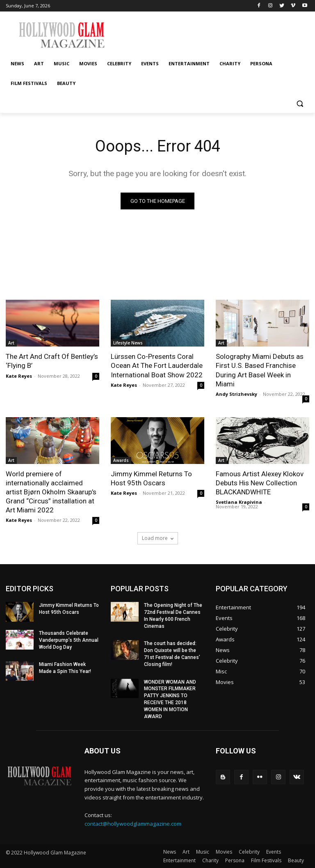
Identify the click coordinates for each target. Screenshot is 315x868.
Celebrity (249, 852)
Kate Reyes (19, 376)
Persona (235, 860)
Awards (121, 460)
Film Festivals (266, 860)
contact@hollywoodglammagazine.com (133, 823)
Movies (224, 852)
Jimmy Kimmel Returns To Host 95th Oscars (151, 478)
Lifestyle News (128, 343)
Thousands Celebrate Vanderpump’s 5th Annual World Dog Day (69, 640)
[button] (300, 103)
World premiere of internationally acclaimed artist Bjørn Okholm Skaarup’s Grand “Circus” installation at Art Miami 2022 (51, 492)
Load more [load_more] (158, 538)
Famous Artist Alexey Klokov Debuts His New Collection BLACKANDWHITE (260, 483)
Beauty (296, 860)
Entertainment (179, 860)
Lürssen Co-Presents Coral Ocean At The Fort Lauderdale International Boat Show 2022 (157, 365)
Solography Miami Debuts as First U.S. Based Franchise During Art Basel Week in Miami (260, 370)
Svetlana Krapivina (239, 502)
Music (203, 852)
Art (11, 343)
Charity (210, 860)
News (170, 852)
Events (274, 852)
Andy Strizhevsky (236, 394)
